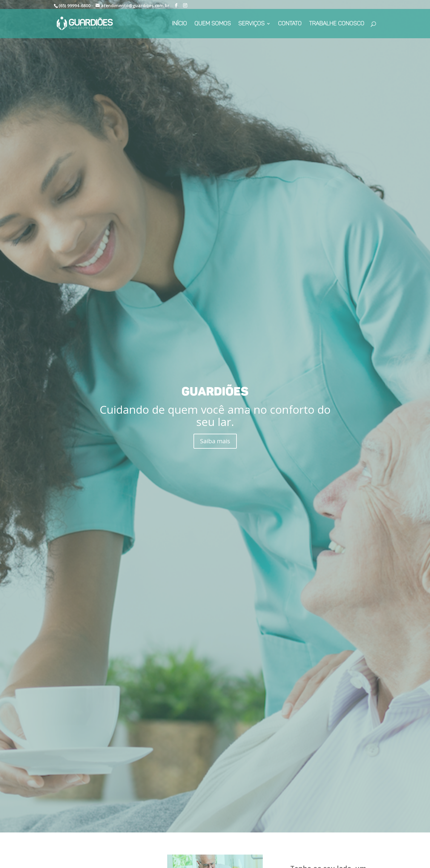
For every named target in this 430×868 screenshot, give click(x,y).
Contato (290, 24)
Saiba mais (215, 441)
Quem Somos (213, 24)
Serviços (251, 24)
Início (179, 24)
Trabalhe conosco (337, 24)
